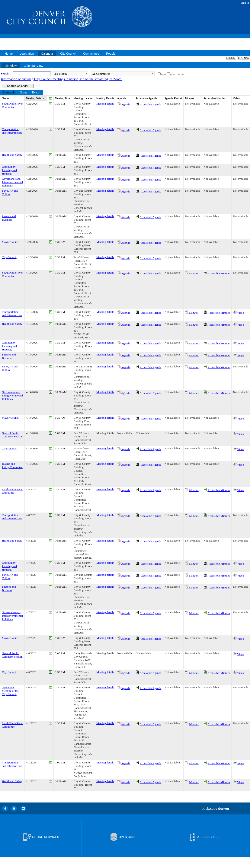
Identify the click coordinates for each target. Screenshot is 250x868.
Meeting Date (34, 98)
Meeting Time (63, 98)
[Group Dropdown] (24, 93)
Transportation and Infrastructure (12, 131)
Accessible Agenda (151, 104)
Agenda (126, 104)
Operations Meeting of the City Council (10, 691)
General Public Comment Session (12, 435)
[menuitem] (9, 93)
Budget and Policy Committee (12, 465)
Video (241, 313)
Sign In (245, 3)
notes (164, 74)
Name (5, 98)
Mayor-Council (11, 242)
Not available (172, 104)
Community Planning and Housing (9, 170)
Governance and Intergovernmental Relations (12, 182)
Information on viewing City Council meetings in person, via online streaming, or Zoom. (62, 79)
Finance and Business (9, 218)
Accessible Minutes (219, 273)
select (86, 74)
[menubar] (21, 93)
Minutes (194, 273)
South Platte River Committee (12, 105)
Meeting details (105, 104)
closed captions (177, 74)
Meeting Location (83, 98)
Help (37, 86)
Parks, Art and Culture (10, 192)
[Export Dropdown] (36, 93)
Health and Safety (12, 155)
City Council (9, 257)
